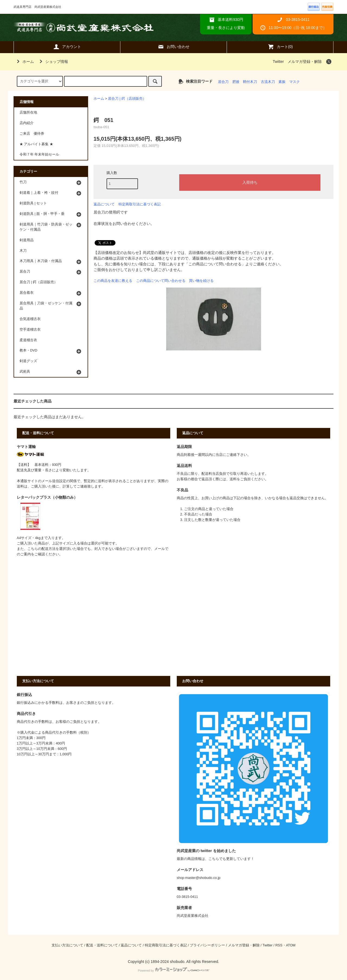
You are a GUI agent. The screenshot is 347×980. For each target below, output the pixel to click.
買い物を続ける (201, 281)
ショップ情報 (53, 62)
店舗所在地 (28, 112)
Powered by (173, 971)
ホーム (24, 62)
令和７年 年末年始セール (39, 154)
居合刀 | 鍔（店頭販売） (127, 99)
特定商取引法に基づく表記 (140, 204)
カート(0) (280, 47)
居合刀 (223, 82)
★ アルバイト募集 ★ (36, 144)
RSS (279, 945)
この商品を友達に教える (113, 281)
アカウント (67, 47)
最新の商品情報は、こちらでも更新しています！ (216, 859)
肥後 (236, 82)
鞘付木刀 (250, 82)
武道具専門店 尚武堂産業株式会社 (83, 27)
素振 (282, 82)
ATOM (291, 945)
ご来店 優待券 (32, 134)
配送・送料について (102, 945)
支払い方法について (67, 945)
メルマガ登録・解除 (305, 62)
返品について (104, 204)
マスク (295, 82)
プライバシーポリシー (207, 945)
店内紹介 (27, 123)
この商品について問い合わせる (161, 281)
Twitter (278, 62)
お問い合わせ (173, 47)
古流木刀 (268, 82)
